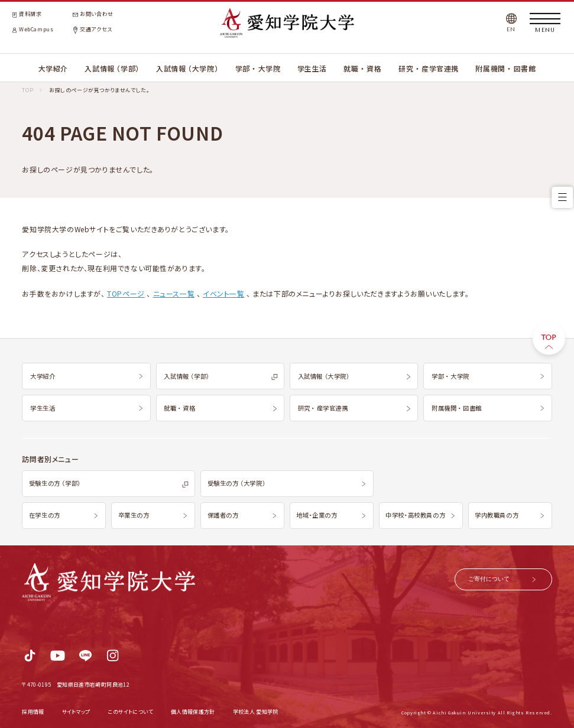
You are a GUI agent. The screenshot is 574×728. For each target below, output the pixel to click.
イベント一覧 (224, 293)
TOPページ (126, 293)
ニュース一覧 (174, 293)
